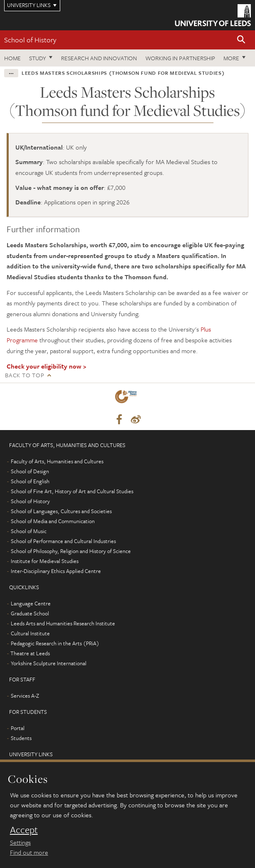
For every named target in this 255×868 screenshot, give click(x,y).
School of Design (30, 471)
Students (21, 738)
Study (38, 58)
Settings (20, 842)
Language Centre (31, 603)
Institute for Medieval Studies (45, 561)
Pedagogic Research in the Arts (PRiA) (55, 643)
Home (12, 58)
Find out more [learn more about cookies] (29, 852)
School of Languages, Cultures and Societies (61, 511)
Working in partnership (180, 58)
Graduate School (30, 613)
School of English (30, 481)
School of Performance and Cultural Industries (63, 541)
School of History (30, 40)
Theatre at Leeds (30, 653)
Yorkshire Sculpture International (49, 663)
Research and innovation (99, 58)
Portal (18, 728)
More (231, 58)
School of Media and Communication (53, 521)
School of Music (29, 531)
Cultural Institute (30, 633)
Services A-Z (25, 696)
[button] (241, 40)
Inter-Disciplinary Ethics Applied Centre (56, 571)
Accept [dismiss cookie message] (24, 830)
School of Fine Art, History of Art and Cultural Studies (72, 491)
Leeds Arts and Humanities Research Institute (63, 623)
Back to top (25, 375)
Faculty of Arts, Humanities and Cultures (57, 461)
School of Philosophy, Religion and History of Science (71, 551)
